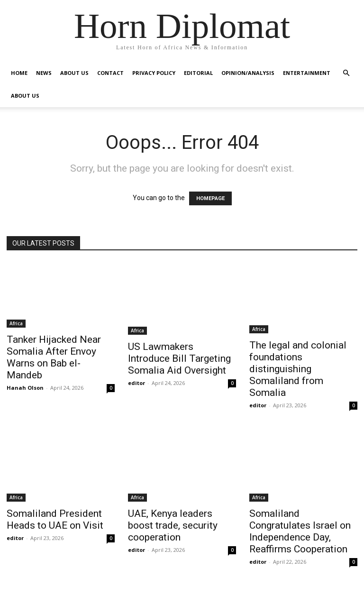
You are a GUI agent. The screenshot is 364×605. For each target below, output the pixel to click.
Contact (110, 73)
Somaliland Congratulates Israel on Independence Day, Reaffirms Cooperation (300, 531)
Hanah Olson (25, 388)
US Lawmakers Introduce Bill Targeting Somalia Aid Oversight (179, 358)
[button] (346, 73)
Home (19, 73)
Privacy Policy (154, 73)
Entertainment (307, 73)
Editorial (198, 73)
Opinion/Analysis (248, 73)
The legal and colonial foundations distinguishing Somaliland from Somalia (298, 369)
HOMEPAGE (210, 198)
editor (136, 383)
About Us (74, 73)
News (44, 73)
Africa (16, 323)
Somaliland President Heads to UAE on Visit (55, 519)
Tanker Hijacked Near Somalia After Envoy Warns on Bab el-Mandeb (54, 357)
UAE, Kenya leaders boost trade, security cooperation (173, 525)
